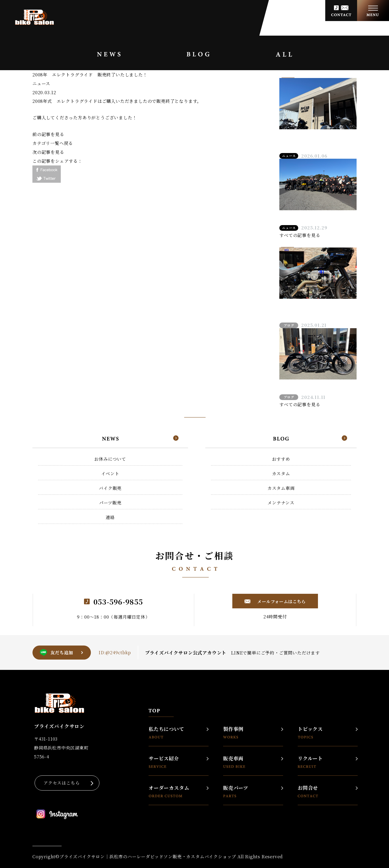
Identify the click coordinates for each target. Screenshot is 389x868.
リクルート (310, 762)
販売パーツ (236, 791)
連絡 (110, 517)
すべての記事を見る (300, 235)
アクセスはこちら (62, 783)
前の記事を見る (48, 134)
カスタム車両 (281, 488)
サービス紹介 (164, 762)
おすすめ (281, 459)
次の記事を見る (48, 152)
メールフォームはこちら (281, 601)
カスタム (281, 474)
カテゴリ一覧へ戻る (53, 143)
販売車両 (234, 762)
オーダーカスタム (169, 791)
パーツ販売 (110, 503)
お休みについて (110, 459)
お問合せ (308, 791)
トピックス (310, 732)
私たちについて (166, 732)
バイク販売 (110, 488)
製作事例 (233, 732)
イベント (110, 474)
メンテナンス (281, 503)
